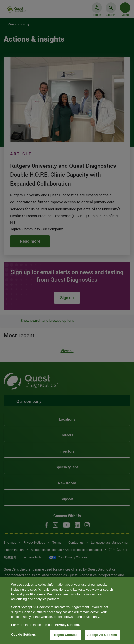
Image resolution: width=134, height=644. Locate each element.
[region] (67, 610)
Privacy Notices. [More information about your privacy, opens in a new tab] (67, 625)
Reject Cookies (66, 635)
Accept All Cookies (102, 635)
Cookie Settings (24, 634)
